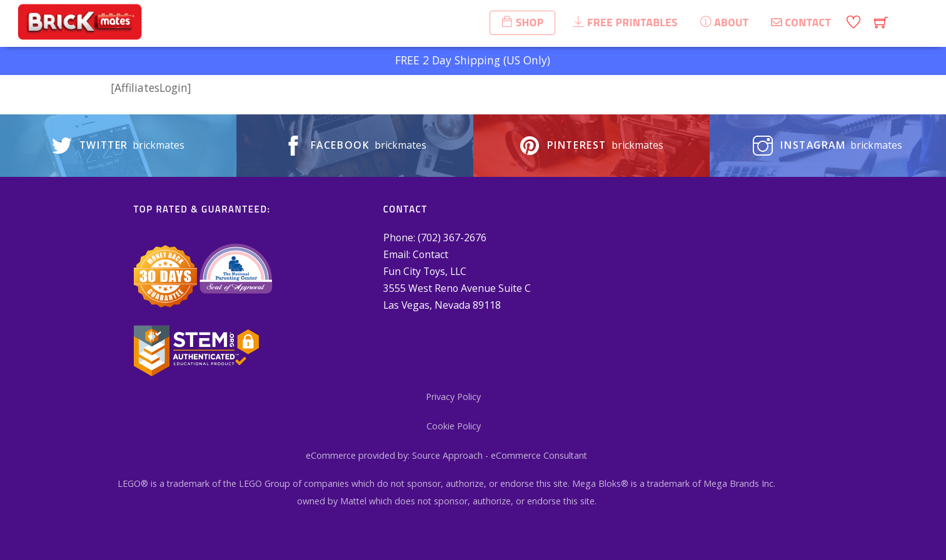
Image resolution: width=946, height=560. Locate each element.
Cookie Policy (454, 426)
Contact (430, 254)
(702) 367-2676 (452, 237)
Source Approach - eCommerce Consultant (500, 455)
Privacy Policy (453, 397)
